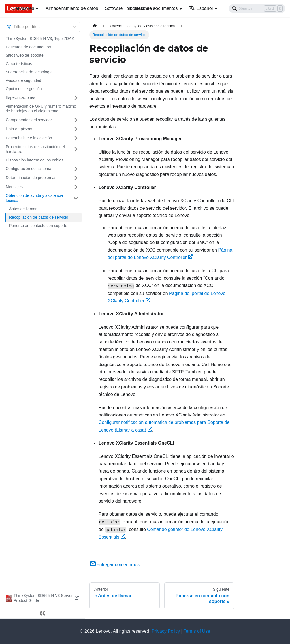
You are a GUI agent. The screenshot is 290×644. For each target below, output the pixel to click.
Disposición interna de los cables (35, 160)
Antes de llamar (23, 209)
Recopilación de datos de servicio (39, 217)
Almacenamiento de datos (72, 8)
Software (114, 8)
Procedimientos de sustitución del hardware (35, 149)
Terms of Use (197, 631)
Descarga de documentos (28, 47)
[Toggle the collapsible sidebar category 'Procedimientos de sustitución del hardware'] (76, 149)
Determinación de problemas (31, 178)
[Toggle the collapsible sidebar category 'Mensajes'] (76, 187)
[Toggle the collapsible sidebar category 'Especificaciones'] (76, 98)
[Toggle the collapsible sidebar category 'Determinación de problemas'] (76, 178)
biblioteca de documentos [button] (152, 8)
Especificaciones (20, 97)
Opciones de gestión (24, 89)
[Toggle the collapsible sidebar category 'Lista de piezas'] (76, 129)
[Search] (257, 8)
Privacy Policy (166, 631)
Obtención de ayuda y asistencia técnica (34, 198)
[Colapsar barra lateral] (42, 613)
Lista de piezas (19, 129)
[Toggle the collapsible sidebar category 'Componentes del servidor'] (76, 120)
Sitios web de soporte (25, 55)
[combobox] (14, 27)
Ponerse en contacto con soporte (38, 226)
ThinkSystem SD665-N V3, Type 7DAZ (40, 39)
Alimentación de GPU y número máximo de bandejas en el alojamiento (41, 109)
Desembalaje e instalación (29, 138)
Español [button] (201, 8)
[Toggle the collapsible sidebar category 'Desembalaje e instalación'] (76, 138)
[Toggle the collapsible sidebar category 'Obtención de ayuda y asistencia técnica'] (76, 198)
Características (19, 64)
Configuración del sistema (28, 169)
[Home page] (95, 26)
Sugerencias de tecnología (29, 72)
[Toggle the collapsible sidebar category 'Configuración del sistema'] (76, 169)
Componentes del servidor (29, 120)
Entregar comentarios (115, 565)
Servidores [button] (23, 8)
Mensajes (14, 187)
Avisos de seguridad (24, 80)
